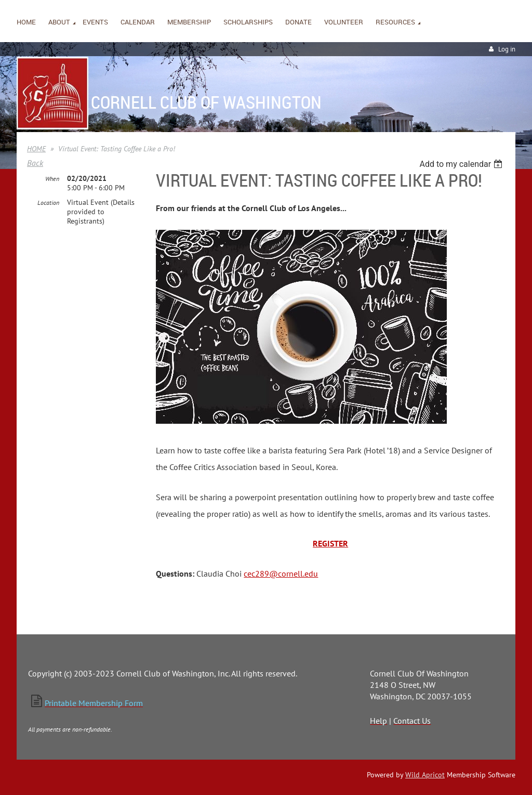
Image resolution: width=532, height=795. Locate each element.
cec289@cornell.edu (281, 574)
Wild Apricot (425, 775)
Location (48, 203)
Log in (507, 49)
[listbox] (462, 164)
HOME (36, 149)
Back (35, 163)
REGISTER (330, 543)
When (52, 179)
